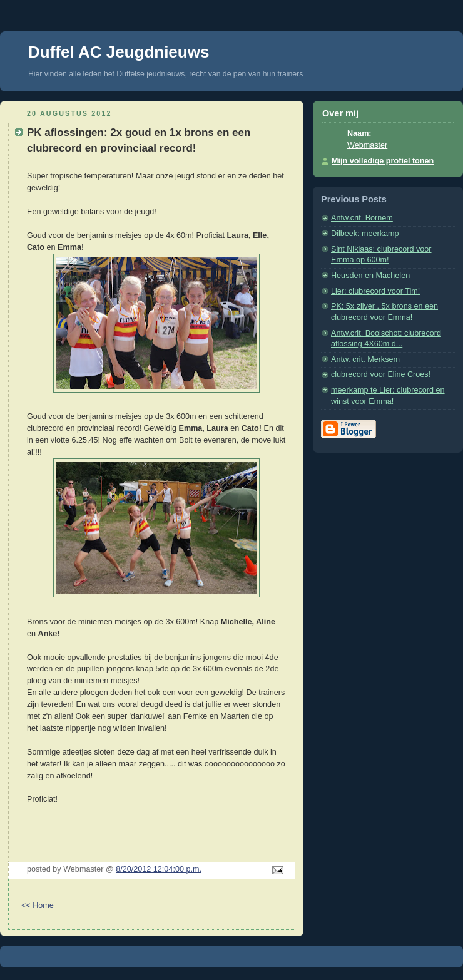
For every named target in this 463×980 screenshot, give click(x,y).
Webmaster (367, 145)
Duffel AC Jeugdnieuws (119, 52)
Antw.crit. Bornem (362, 218)
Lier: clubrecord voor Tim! (375, 291)
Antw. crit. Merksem (365, 359)
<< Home (38, 905)
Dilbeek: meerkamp (365, 234)
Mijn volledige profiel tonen (383, 161)
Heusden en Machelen (370, 276)
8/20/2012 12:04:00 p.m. (159, 869)
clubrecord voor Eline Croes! (381, 374)
